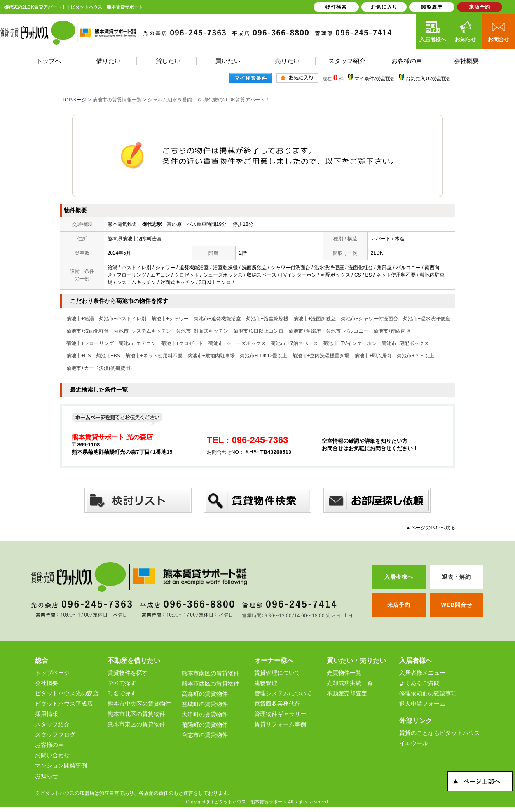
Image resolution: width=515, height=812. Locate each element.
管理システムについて (283, 693)
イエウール (414, 743)
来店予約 (480, 7)
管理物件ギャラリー (280, 714)
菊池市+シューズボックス (237, 343)
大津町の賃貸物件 (205, 714)
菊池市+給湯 (80, 319)
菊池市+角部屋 (305, 331)
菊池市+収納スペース (294, 343)
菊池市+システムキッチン (142, 331)
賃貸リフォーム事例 (280, 724)
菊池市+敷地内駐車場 (211, 356)
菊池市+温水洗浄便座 (427, 319)
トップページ (52, 673)
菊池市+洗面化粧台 (88, 331)
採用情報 (47, 714)
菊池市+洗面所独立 (315, 319)
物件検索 (336, 7)
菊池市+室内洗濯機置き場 (321, 356)
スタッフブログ (55, 735)
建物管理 (266, 683)
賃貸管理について (277, 673)
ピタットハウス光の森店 (67, 693)
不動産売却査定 (347, 693)
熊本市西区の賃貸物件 (211, 683)
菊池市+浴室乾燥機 (267, 319)
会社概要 (47, 683)
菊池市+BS (108, 356)
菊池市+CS (79, 356)
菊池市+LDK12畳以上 (264, 356)
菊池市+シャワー (170, 319)
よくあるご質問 (419, 683)
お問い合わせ (52, 755)
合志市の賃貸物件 (205, 735)
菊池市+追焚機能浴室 (217, 319)
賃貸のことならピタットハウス (440, 733)
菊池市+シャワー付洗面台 (369, 319)
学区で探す (122, 683)
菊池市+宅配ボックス (405, 343)
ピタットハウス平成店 (64, 704)
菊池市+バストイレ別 (123, 319)
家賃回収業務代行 (277, 704)
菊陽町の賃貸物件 (205, 725)
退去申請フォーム (422, 704)
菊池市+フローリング (90, 343)
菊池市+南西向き (392, 331)
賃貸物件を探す (128, 673)
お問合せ (499, 31)
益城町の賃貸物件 (205, 704)
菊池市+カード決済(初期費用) (99, 368)
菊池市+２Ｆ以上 (416, 356)
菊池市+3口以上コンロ (258, 331)
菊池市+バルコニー (347, 331)
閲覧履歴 (432, 7)
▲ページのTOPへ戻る (431, 528)
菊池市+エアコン (137, 343)
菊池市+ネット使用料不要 (154, 356)
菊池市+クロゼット (182, 343)
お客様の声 (49, 745)
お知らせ (466, 31)
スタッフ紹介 (52, 724)
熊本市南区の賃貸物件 (211, 673)
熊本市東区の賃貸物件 (136, 724)
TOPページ (74, 100)
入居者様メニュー (422, 673)
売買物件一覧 (344, 673)
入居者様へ (433, 31)
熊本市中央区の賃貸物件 (139, 704)
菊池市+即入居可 (373, 356)
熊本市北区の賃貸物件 (136, 714)
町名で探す (122, 693)
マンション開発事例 (61, 765)
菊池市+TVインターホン (350, 343)
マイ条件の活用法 (374, 79)
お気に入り (384, 7)
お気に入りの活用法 (428, 79)
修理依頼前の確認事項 (428, 693)
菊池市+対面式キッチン (202, 331)
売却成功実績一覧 (350, 683)
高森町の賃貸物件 (205, 694)
